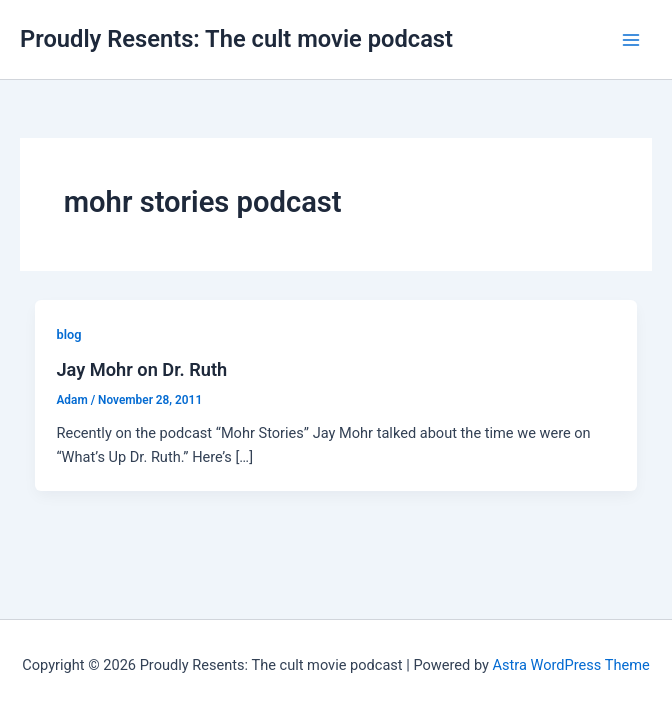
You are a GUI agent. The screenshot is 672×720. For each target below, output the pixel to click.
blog (68, 334)
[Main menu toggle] (631, 40)
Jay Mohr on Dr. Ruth (141, 369)
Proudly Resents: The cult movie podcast (236, 39)
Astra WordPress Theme (571, 665)
